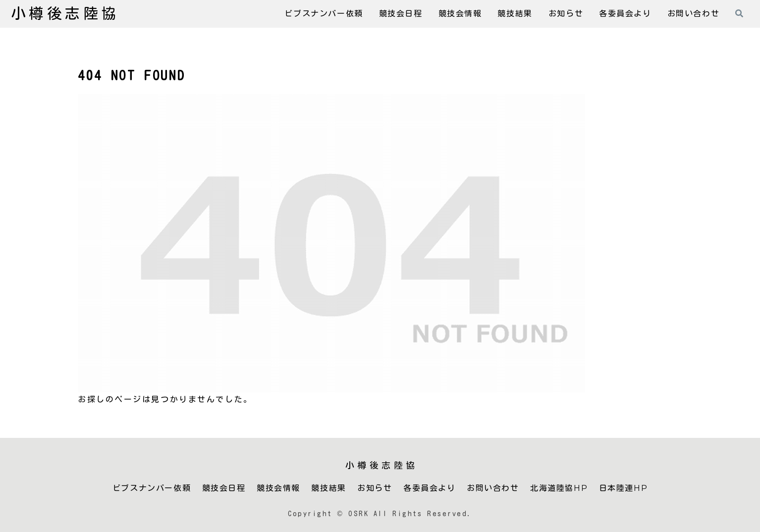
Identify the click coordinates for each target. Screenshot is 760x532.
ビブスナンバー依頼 (152, 488)
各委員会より (430, 488)
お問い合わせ (493, 488)
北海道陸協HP (559, 488)
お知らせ (375, 488)
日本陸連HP (624, 488)
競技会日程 (224, 488)
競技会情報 (278, 488)
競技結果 (328, 488)
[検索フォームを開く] (739, 13)
